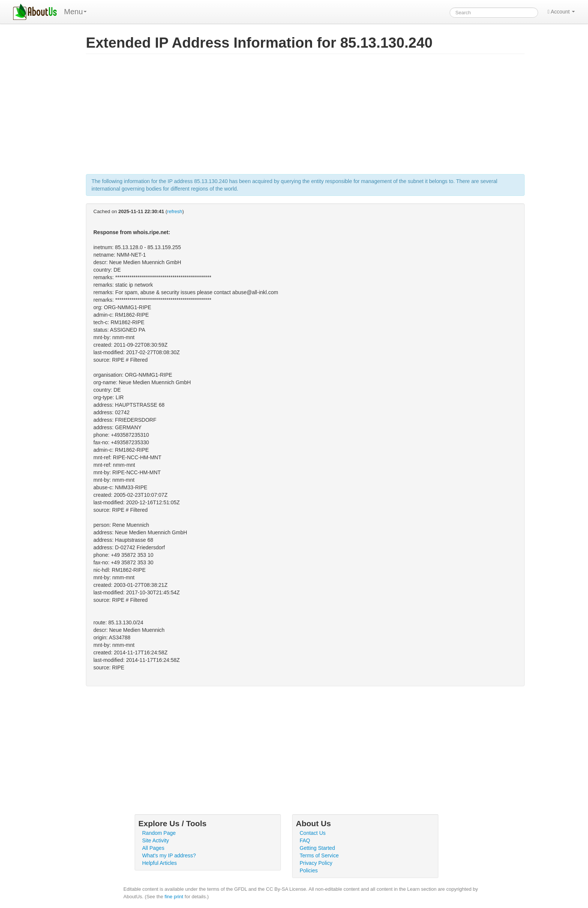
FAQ (305, 840)
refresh (175, 211)
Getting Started (317, 848)
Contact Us (313, 833)
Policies (309, 870)
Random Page (159, 833)
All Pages (153, 848)
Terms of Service (319, 855)
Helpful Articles (160, 863)
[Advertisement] (305, 118)
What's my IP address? (169, 855)
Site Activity (156, 840)
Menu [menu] (75, 12)
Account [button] (561, 12)
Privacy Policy (316, 863)
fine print (174, 897)
